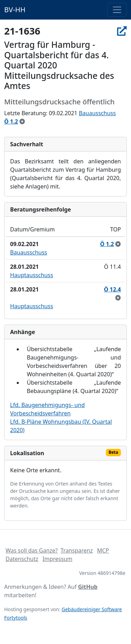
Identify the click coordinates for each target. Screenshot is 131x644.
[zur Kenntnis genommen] (22, 121)
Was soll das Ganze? (32, 550)
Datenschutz (22, 559)
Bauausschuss (97, 113)
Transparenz (77, 550)
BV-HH (15, 10)
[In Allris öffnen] (122, 31)
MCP (103, 550)
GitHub (88, 587)
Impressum (57, 559)
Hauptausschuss (32, 275)
